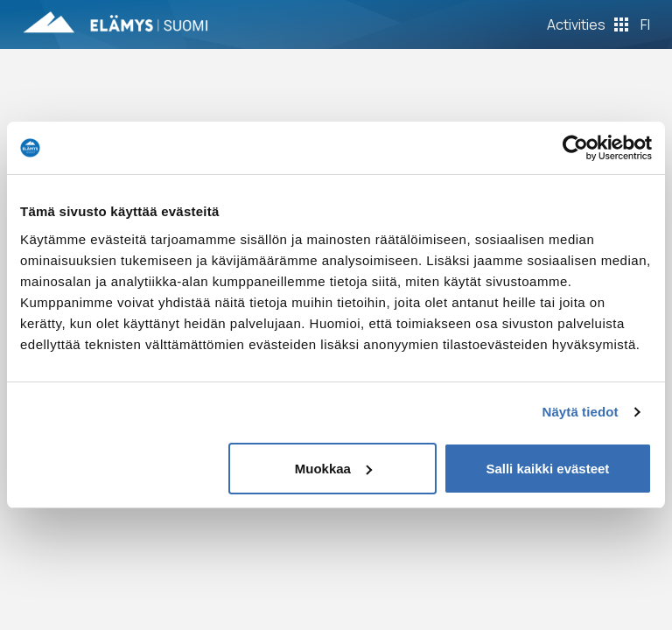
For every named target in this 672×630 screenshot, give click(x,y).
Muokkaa (333, 469)
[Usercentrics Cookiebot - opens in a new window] (575, 148)
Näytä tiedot (581, 412)
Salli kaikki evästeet (547, 469)
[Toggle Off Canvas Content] (588, 24)
